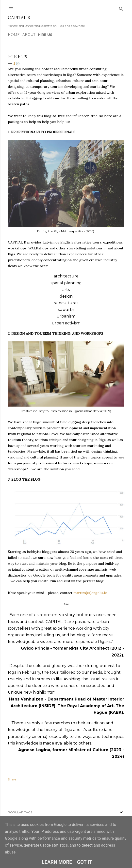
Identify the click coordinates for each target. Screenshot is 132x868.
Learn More (57, 862)
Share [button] (12, 779)
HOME (14, 35)
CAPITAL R (19, 18)
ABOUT (29, 35)
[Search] (121, 8)
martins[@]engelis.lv (89, 593)
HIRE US (45, 35)
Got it (85, 862)
